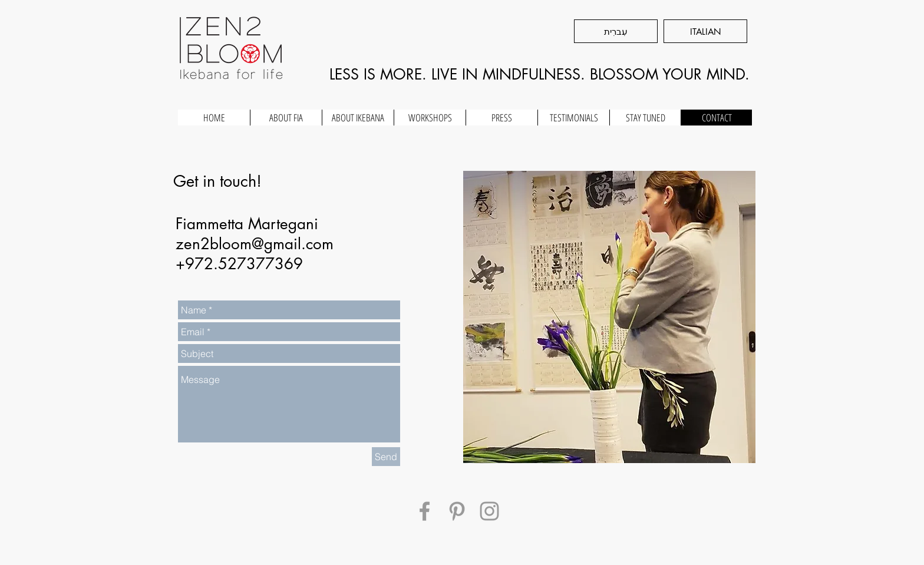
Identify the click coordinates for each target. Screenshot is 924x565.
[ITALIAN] (705, 31)
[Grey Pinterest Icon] (457, 511)
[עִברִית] (616, 31)
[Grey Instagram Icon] (489, 511)
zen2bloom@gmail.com (255, 244)
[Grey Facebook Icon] (425, 511)
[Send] (386, 457)
